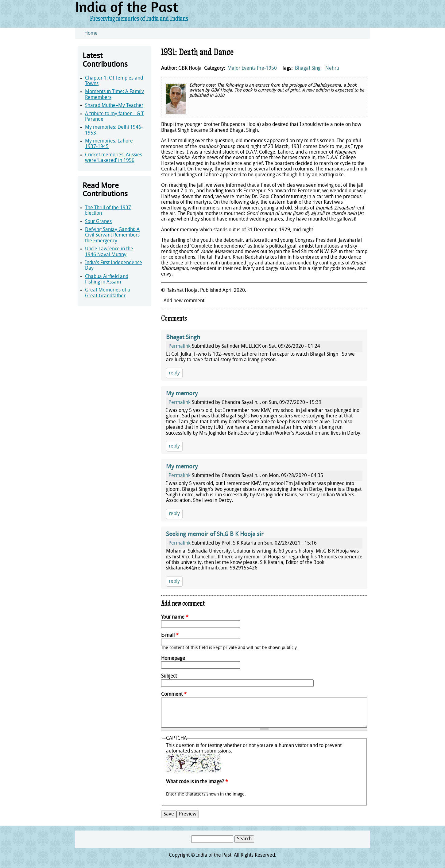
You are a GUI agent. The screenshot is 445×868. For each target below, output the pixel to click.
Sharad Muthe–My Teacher (114, 106)
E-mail (170, 635)
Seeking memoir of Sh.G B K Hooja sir (215, 535)
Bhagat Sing (308, 68)
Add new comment (184, 301)
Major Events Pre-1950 (252, 68)
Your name (175, 617)
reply (174, 373)
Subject (169, 676)
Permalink (180, 346)
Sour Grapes (98, 222)
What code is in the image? (197, 782)
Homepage (173, 659)
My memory (182, 394)
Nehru (332, 68)
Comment (174, 694)
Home (91, 33)
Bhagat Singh (183, 338)
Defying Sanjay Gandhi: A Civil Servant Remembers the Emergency (112, 235)
